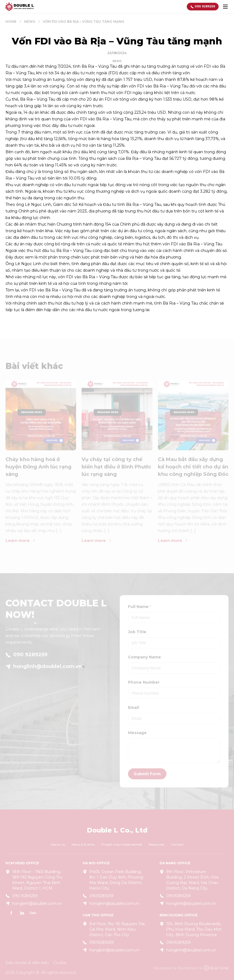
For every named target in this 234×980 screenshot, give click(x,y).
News (30, 22)
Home (11, 22)
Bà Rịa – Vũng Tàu (99, 66)
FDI (174, 244)
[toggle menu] (225, 7)
